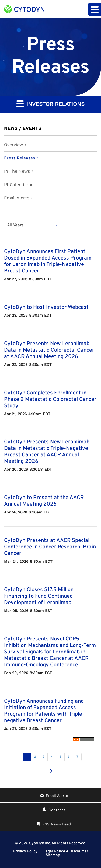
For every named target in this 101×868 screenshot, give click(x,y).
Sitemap (53, 855)
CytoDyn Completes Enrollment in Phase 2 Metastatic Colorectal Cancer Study (50, 400)
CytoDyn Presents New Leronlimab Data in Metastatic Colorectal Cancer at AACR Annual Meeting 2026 (49, 350)
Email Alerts (17, 198)
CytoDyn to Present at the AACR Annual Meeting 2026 (44, 501)
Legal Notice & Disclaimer (66, 852)
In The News (17, 171)
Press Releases (20, 158)
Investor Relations (50, 104)
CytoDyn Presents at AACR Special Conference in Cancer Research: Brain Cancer (50, 547)
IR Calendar (16, 185)
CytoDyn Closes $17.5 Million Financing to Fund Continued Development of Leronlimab (39, 596)
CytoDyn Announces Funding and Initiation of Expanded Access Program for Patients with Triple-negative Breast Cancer (44, 711)
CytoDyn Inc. (40, 843)
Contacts (57, 810)
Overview (13, 145)
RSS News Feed (57, 824)
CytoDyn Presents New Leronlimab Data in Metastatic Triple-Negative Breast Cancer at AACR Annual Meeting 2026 (47, 452)
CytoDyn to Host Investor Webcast (46, 307)
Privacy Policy (25, 852)
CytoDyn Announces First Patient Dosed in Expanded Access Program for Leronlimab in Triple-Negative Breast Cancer (48, 261)
